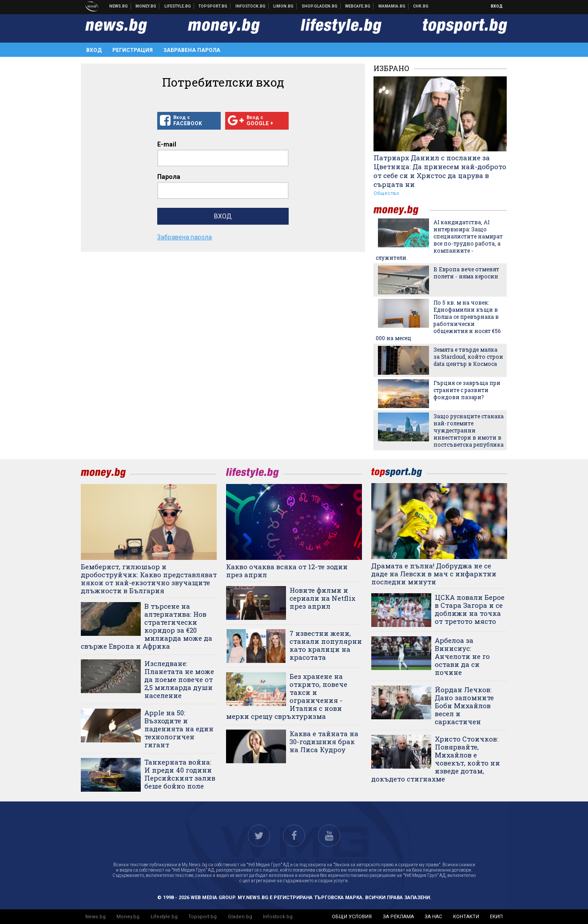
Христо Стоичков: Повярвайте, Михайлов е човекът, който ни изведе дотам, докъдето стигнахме (436, 759)
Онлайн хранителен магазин (320, 6)
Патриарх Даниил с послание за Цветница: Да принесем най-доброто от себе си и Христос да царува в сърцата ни (440, 171)
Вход (497, 6)
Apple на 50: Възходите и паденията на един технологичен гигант (179, 729)
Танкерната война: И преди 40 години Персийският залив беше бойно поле (180, 774)
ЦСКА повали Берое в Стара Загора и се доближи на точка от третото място (470, 609)
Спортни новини (213, 6)
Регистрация (133, 50)
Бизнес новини (146, 6)
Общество (386, 193)
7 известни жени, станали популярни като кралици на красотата (326, 645)
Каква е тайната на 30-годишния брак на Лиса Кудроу (324, 742)
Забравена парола (192, 50)
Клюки (178, 6)
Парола (169, 177)
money (401, 210)
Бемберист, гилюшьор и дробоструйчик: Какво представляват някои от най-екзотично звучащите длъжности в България (149, 579)
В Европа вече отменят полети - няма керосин (466, 273)
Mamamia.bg (392, 6)
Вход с (189, 121)
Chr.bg (421, 6)
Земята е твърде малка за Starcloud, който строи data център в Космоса (468, 357)
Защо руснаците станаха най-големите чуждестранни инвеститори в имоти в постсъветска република (469, 430)
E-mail (167, 144)
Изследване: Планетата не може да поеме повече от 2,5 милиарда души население (179, 679)
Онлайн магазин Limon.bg (284, 6)
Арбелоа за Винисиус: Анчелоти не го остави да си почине (462, 656)
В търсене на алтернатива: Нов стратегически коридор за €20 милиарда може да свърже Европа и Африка (147, 626)
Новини (119, 6)
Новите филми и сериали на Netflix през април (322, 598)
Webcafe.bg (358, 6)
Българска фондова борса (251, 6)
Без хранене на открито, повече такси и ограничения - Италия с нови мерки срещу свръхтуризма (287, 696)
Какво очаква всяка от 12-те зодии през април (287, 571)
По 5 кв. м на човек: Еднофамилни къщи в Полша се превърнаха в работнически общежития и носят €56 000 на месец (438, 320)
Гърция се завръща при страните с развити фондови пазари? (467, 390)
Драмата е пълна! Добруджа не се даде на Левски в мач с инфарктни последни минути (434, 574)
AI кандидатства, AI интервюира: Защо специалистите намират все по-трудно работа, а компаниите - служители (439, 240)
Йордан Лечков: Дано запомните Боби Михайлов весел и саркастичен (464, 706)
